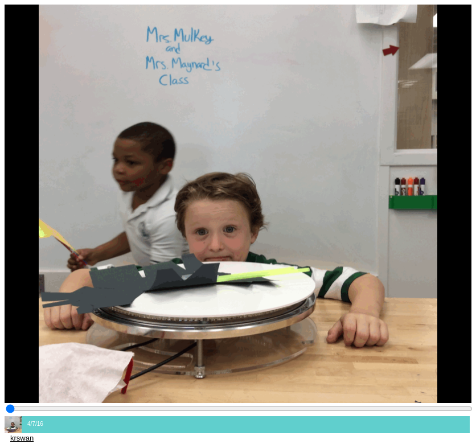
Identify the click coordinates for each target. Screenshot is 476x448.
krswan (22, 438)
